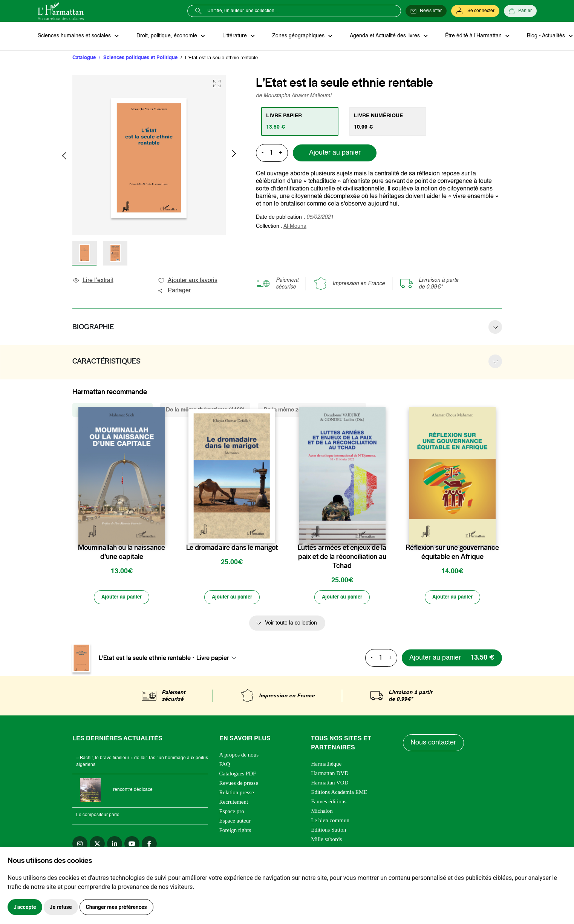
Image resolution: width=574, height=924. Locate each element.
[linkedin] (115, 844)
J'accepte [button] (25, 907)
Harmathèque (326, 764)
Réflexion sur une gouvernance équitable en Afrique (452, 553)
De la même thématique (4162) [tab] (205, 410)
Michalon (322, 812)
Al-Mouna (295, 227)
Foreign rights (235, 831)
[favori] (160, 533)
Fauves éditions (329, 802)
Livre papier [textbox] (213, 659)
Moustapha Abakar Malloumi (297, 96)
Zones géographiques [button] (296, 36)
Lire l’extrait (93, 281)
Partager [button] (174, 291)
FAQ (225, 765)
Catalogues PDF (238, 774)
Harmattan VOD (330, 783)
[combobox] (219, 659)
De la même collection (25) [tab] (113, 410)
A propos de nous (239, 755)
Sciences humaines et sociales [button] (75, 36)
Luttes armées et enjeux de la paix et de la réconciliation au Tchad (342, 557)
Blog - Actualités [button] (542, 36)
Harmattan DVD (330, 774)
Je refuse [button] (61, 907)
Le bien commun (330, 821)
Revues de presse (239, 784)
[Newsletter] (426, 11)
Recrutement (234, 803)
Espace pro (232, 812)
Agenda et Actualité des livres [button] (382, 36)
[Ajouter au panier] (122, 598)
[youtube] (132, 844)
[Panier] (520, 11)
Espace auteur (235, 821)
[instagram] (80, 844)
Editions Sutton (328, 830)
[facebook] (149, 844)
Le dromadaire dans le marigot (232, 548)
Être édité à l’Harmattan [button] (470, 36)
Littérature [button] (233, 36)
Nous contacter (434, 743)
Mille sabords (326, 840)
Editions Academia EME (339, 793)
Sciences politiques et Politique (140, 58)
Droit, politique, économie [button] (166, 36)
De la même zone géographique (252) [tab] (312, 410)
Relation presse (237, 793)
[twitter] (97, 844)
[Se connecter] (475, 11)
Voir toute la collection (291, 624)
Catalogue (84, 58)
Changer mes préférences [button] (116, 907)
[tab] (300, 122)
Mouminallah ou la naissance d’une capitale (122, 553)
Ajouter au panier (335, 153)
